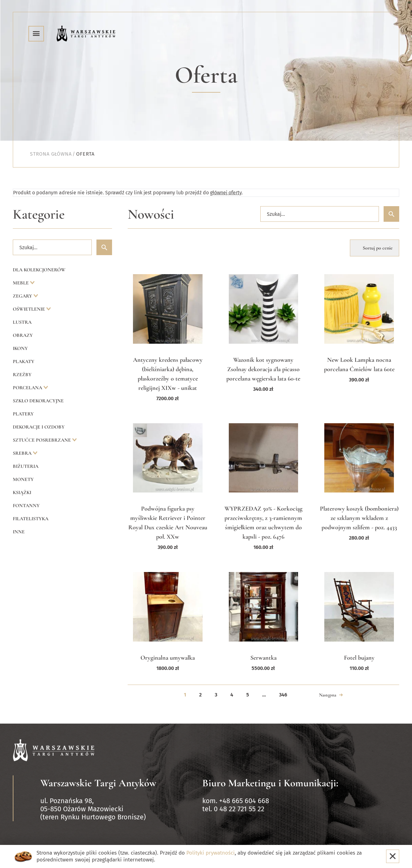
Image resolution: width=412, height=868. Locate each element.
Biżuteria (26, 466)
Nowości (151, 214)
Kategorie (39, 214)
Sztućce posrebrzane (42, 440)
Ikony (20, 348)
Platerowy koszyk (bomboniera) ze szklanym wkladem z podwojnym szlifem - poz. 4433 (359, 518)
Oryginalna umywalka (168, 658)
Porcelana (28, 388)
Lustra (22, 322)
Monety (23, 479)
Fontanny (26, 506)
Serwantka (263, 658)
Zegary (23, 296)
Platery (23, 414)
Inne (19, 532)
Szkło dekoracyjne (38, 401)
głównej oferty (226, 193)
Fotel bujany (359, 658)
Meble (21, 283)
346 (283, 695)
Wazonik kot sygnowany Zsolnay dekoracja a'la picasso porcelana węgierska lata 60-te (263, 369)
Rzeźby (22, 375)
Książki (22, 492)
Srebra (23, 453)
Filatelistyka (31, 519)
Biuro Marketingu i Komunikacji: (270, 783)
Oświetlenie (29, 309)
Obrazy (23, 335)
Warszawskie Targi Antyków (98, 783)
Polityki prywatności (211, 853)
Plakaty (24, 361)
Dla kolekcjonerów (39, 270)
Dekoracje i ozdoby (39, 427)
